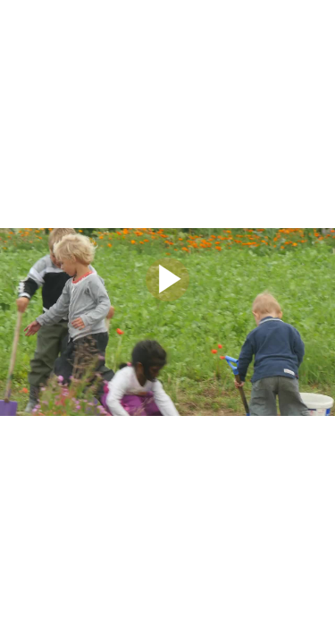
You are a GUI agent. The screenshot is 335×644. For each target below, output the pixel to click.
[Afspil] (167, 297)
